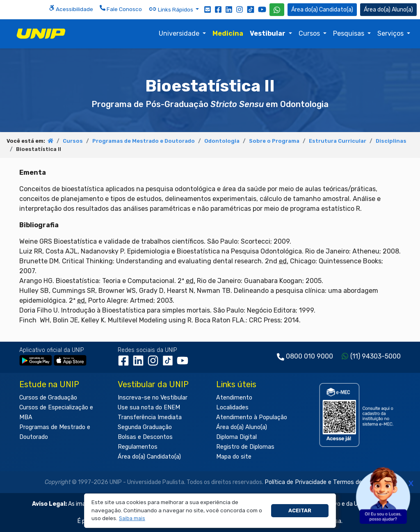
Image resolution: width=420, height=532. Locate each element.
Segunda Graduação (145, 427)
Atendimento (234, 398)
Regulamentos (138, 447)
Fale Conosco (121, 9)
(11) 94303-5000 (375, 356)
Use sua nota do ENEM (149, 408)
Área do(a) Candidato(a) (149, 457)
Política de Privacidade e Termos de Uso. (320, 482)
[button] (132, 519)
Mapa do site (234, 457)
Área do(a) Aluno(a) (242, 427)
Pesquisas (349, 33)
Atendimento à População (252, 417)
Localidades (232, 408)
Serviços (391, 33)
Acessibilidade (71, 9)
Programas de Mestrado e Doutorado (144, 141)
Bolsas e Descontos (145, 437)
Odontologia (222, 141)
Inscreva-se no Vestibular (153, 398)
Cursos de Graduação (48, 398)
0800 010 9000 (309, 356)
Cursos (310, 33)
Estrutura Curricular (338, 141)
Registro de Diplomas (245, 447)
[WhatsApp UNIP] (277, 10)
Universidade (180, 33)
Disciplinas (391, 141)
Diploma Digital (236, 437)
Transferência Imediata (150, 417)
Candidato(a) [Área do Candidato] (322, 10)
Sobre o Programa (274, 141)
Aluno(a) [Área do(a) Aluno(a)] (388, 10)
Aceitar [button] (300, 510)
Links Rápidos (171, 9)
